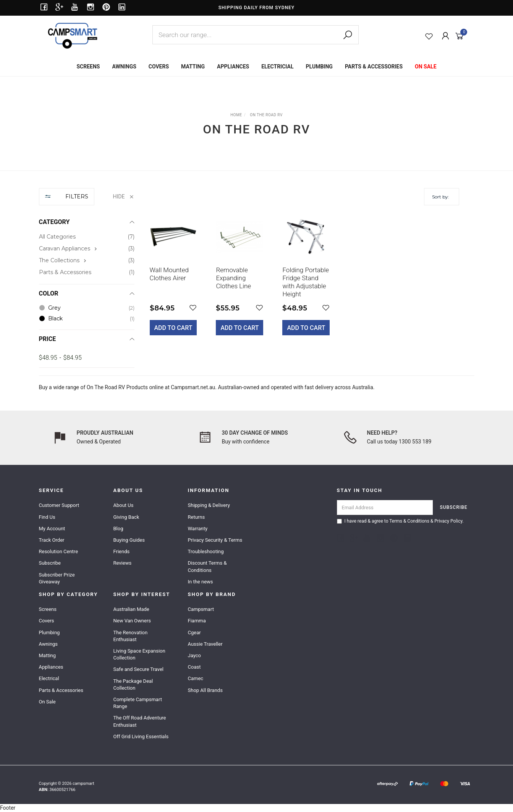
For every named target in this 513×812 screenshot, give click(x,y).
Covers (47, 621)
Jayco (194, 655)
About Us (124, 505)
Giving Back (126, 517)
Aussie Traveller (205, 644)
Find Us (47, 517)
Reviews (123, 563)
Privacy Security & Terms (215, 540)
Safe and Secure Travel (139, 669)
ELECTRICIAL (277, 67)
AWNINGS (124, 67)
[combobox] (256, 35)
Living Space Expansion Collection (139, 654)
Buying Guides (129, 540)
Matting (48, 655)
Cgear (194, 633)
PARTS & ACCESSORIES (374, 67)
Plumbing (49, 633)
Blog (118, 529)
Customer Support (59, 505)
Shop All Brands (205, 690)
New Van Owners (132, 621)
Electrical (49, 678)
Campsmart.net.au (193, 387)
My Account (52, 529)
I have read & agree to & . (400, 521)
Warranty (198, 529)
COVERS (159, 67)
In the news (201, 582)
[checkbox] (87, 249)
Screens (48, 609)
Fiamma (197, 621)
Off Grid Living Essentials (141, 736)
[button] (193, 308)
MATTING (193, 67)
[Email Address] (385, 507)
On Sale (47, 702)
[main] (304, 280)
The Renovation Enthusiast (131, 636)
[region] (87, 278)
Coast (194, 667)
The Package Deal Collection (133, 685)
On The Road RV (106, 387)
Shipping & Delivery (209, 505)
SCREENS (88, 67)
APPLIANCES (233, 67)
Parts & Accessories (61, 690)
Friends (122, 551)
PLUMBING (319, 67)
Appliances (51, 667)
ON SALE (426, 67)
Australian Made (131, 609)
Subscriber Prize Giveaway (57, 578)
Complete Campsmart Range (138, 703)
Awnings (49, 644)
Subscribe (50, 563)
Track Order (52, 540)
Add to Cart (173, 328)
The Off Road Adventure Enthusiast (140, 721)
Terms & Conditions (409, 521)
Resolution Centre (59, 551)
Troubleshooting (206, 551)
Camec (196, 678)
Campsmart (201, 609)
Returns (197, 517)
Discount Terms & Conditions (207, 566)
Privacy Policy (448, 521)
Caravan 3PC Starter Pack (57, 780)
